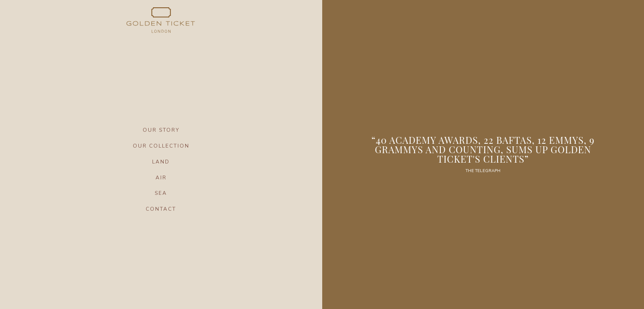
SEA (161, 193)
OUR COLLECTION (161, 146)
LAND (161, 162)
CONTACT (161, 209)
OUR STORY (161, 130)
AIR (161, 178)
